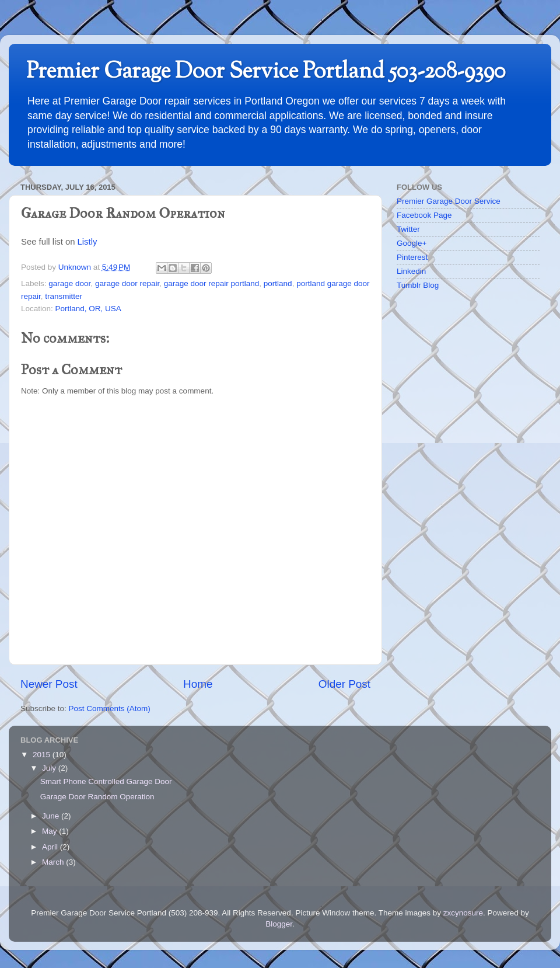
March (54, 862)
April (51, 847)
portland (278, 283)
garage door (69, 283)
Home (198, 684)
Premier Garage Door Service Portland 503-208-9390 (266, 72)
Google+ (412, 243)
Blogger (279, 924)
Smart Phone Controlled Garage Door (106, 781)
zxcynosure (463, 913)
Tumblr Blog (418, 285)
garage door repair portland (212, 283)
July (50, 768)
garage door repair (127, 283)
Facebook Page (424, 215)
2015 (43, 755)
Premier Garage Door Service (449, 201)
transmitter (64, 296)
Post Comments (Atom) (110, 708)
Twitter (408, 229)
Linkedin (411, 271)
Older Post (344, 684)
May (50, 831)
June (52, 816)
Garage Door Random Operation (97, 797)
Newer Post (49, 684)
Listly (87, 242)
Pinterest (412, 257)
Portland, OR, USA (88, 309)
